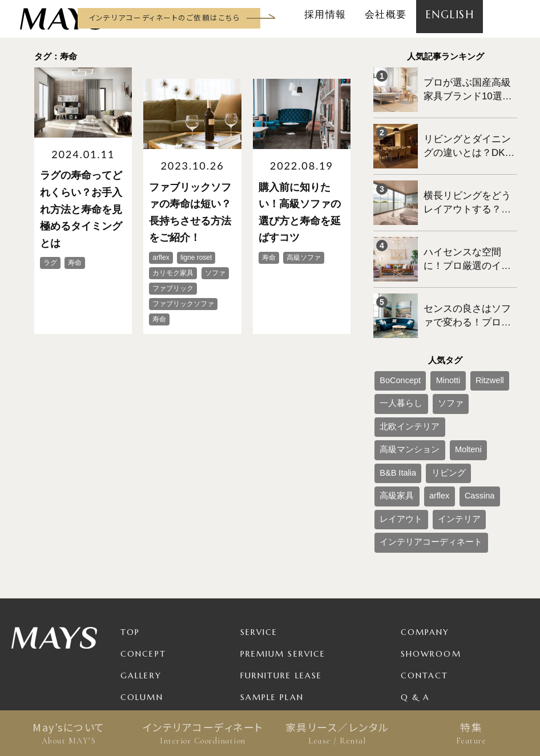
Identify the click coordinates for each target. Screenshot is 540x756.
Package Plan (276, 610)
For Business (273, 653)
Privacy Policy (439, 610)
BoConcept (395, 341)
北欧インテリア (479, 360)
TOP (130, 523)
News (134, 610)
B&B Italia (485, 379)
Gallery (141, 566)
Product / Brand (285, 632)
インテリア (441, 417)
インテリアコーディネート (203, 733)
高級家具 (430, 398)
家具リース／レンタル (337, 733)
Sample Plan (272, 588)
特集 (471, 733)
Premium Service (283, 545)
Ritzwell (467, 341)
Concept (143, 545)
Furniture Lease (281, 566)
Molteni (448, 379)
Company (425, 523)
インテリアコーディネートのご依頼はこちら (164, 17)
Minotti (433, 341)
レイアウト (395, 417)
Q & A (416, 588)
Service (259, 523)
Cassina (496, 398)
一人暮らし (395, 360)
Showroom (431, 545)
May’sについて (69, 733)
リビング (392, 398)
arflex (464, 398)
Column (142, 588)
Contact (425, 566)
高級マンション (402, 379)
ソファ (434, 360)
